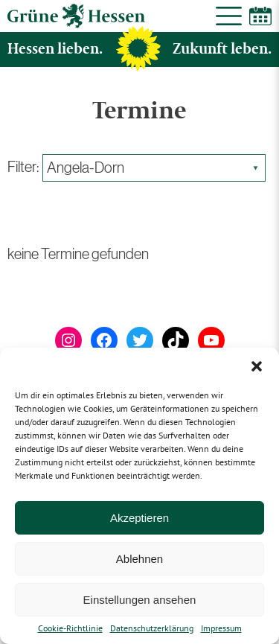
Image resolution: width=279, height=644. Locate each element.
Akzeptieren (139, 518)
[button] (257, 366)
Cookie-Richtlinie (70, 628)
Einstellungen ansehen (140, 600)
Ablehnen (139, 559)
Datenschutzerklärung (152, 628)
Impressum (221, 628)
